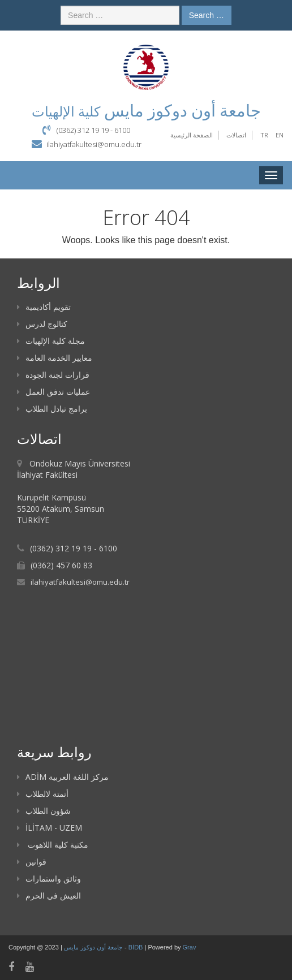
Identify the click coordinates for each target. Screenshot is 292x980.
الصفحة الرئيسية (192, 135)
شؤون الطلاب (44, 811)
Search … (207, 15)
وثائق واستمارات (49, 878)
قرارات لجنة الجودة (53, 375)
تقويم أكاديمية (44, 307)
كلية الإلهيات (66, 111)
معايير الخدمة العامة (55, 358)
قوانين (32, 862)
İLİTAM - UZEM (50, 828)
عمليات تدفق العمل (53, 392)
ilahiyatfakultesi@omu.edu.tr (94, 144)
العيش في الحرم (49, 895)
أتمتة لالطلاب (43, 794)
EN (280, 135)
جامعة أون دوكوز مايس (94, 947)
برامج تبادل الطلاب (52, 409)
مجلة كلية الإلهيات (51, 341)
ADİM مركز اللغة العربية (63, 777)
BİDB (137, 947)
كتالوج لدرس (42, 324)
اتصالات (236, 135)
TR (264, 135)
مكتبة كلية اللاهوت (53, 845)
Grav (190, 947)
